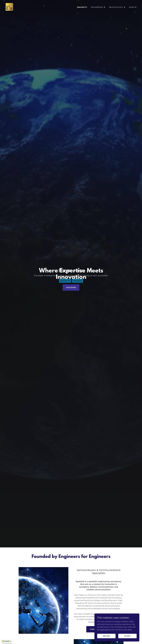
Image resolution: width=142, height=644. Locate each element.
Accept (127, 636)
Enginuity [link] (82, 7)
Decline (106, 636)
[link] (9, 7)
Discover (71, 287)
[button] (98, 7)
